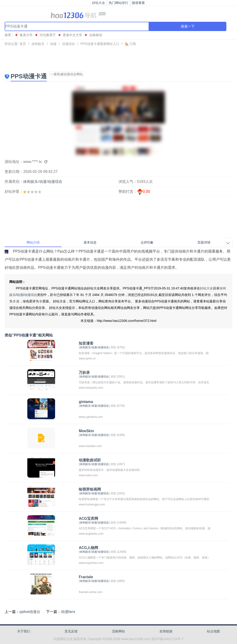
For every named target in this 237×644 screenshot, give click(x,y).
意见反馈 (71, 631)
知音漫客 (86, 343)
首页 (23, 44)
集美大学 (26, 35)
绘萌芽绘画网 (90, 489)
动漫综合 (69, 44)
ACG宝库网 (88, 519)
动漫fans (68, 612)
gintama (86, 402)
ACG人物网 (88, 548)
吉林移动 (96, 35)
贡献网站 (118, 631)
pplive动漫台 (30, 612)
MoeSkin (86, 431)
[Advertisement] (118, 59)
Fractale (86, 577)
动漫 (53, 44)
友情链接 (166, 631)
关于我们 (24, 631)
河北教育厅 (48, 35)
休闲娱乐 (38, 44)
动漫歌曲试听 (90, 460)
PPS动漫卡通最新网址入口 (100, 44)
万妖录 (84, 373)
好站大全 (206, 288)
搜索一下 (188, 26)
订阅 (130, 44)
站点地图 (213, 631)
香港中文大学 (72, 35)
